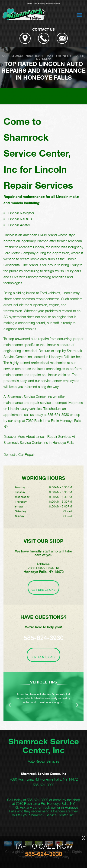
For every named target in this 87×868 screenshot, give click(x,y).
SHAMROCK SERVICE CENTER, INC (32, 92)
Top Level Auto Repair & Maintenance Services (42, 94)
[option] (43, 696)
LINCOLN (43, 100)
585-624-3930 (12, 56)
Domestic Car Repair (19, 454)
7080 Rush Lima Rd (41, 56)
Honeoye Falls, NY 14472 (61, 57)
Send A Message (43, 657)
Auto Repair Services (43, 761)
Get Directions (43, 590)
